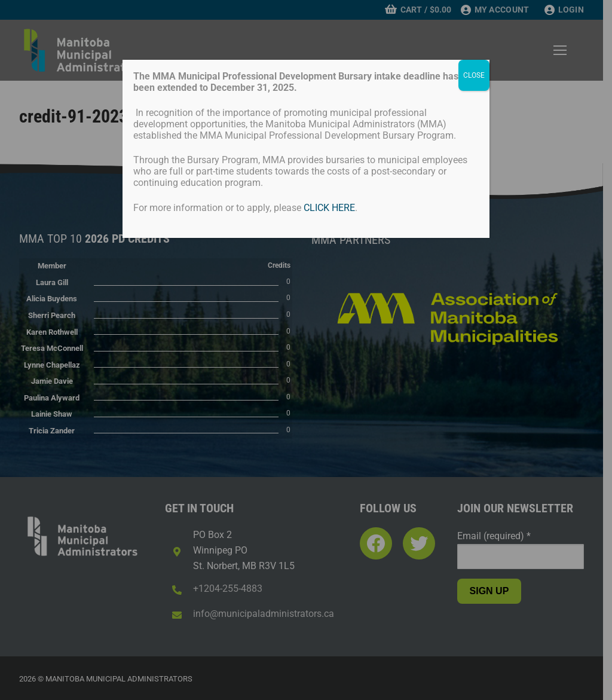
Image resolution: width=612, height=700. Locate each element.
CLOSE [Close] (474, 75)
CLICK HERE (329, 208)
